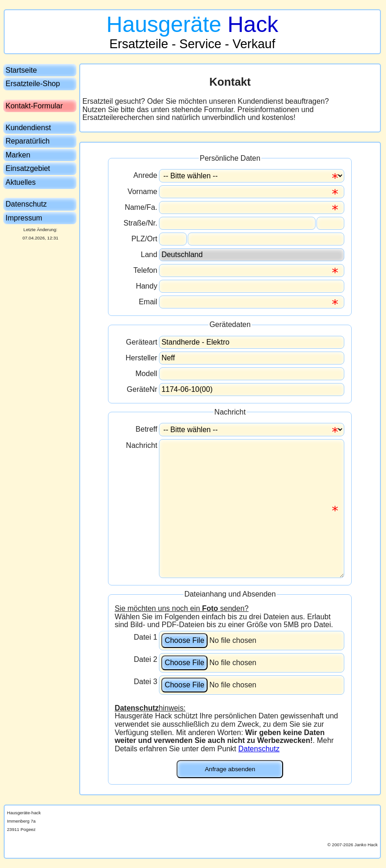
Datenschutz (259, 749)
